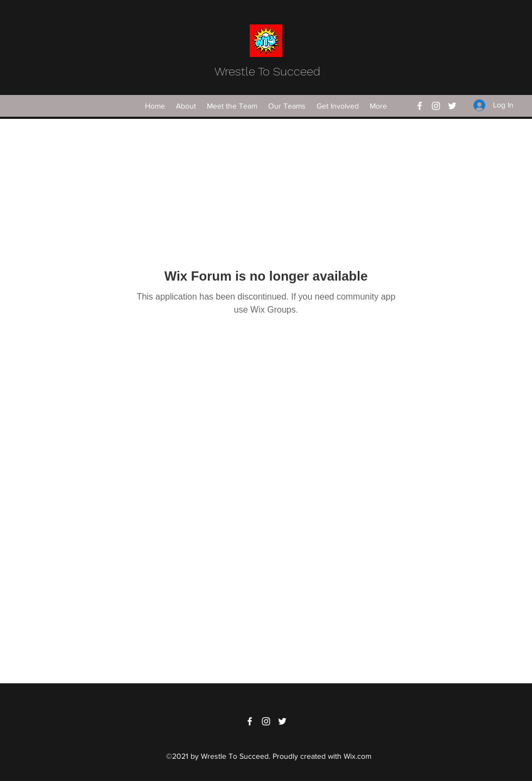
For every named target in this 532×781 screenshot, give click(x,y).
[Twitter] (452, 106)
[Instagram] (436, 106)
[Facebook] (420, 106)
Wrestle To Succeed (267, 71)
